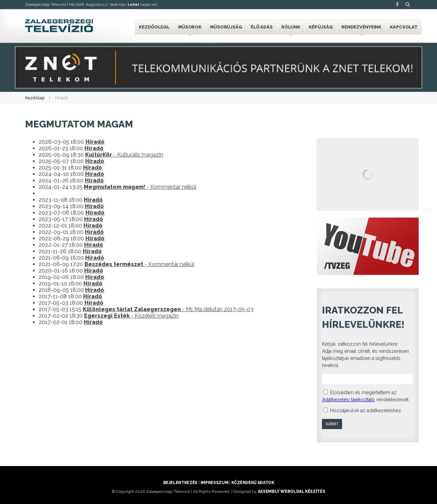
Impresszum (214, 483)
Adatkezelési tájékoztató (348, 400)
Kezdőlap (35, 98)
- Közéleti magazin (131, 316)
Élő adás (262, 27)
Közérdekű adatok (253, 483)
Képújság (321, 27)
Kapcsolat (404, 27)
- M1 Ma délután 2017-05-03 (168, 309)
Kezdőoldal (154, 27)
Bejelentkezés (180, 483)
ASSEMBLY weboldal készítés (292, 491)
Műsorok (190, 27)
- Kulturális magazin (124, 155)
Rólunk (291, 27)
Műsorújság (226, 27)
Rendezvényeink (361, 27)
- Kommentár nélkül (140, 187)
